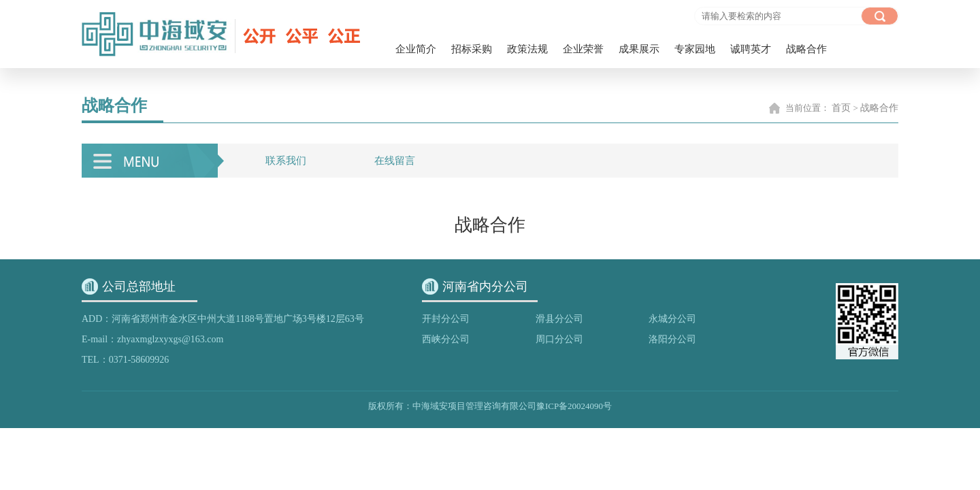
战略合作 (806, 49)
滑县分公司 (559, 319)
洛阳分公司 (672, 339)
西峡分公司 (446, 339)
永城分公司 (672, 319)
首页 (841, 108)
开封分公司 (446, 319)
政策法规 (527, 49)
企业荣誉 (583, 49)
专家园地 (695, 49)
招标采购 (472, 49)
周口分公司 (559, 339)
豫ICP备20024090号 (574, 406)
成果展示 (639, 49)
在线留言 (395, 161)
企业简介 (416, 49)
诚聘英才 (751, 49)
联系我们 (286, 161)
